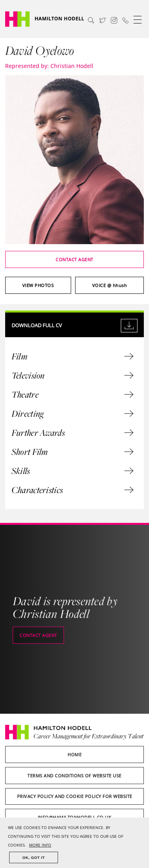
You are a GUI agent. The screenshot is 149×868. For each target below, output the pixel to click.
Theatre (73, 394)
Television (73, 375)
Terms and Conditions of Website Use (74, 776)
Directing (73, 414)
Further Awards (73, 433)
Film (73, 356)
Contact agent (74, 259)
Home (74, 754)
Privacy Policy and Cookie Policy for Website (75, 796)
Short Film (73, 452)
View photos (38, 285)
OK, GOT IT (34, 857)
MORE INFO (40, 845)
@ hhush (110, 285)
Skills (73, 471)
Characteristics (73, 490)
